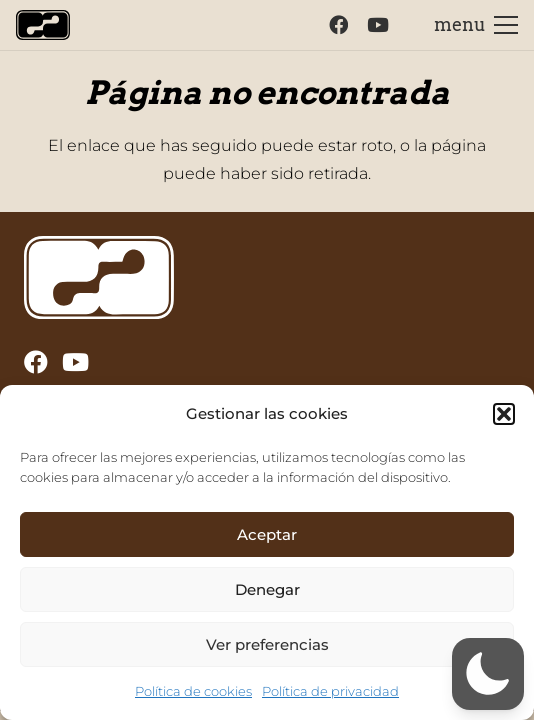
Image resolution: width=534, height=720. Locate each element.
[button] (504, 414)
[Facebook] (338, 24)
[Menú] (476, 25)
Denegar (267, 589)
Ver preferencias (267, 644)
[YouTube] (378, 24)
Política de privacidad (330, 691)
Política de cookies (193, 691)
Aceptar (267, 534)
